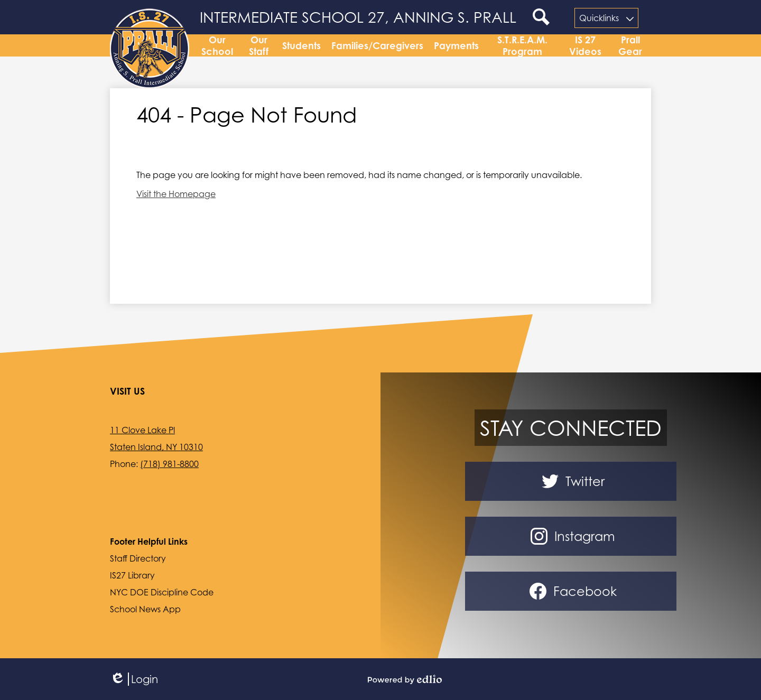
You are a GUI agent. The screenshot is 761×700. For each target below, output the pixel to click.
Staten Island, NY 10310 (156, 447)
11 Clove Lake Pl (142, 430)
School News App (145, 609)
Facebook (571, 591)
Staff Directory (138, 558)
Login (134, 679)
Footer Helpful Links (149, 542)
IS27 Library (132, 575)
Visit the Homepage (176, 198)
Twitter (571, 481)
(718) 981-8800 (169, 464)
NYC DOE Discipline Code (162, 592)
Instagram (571, 536)
